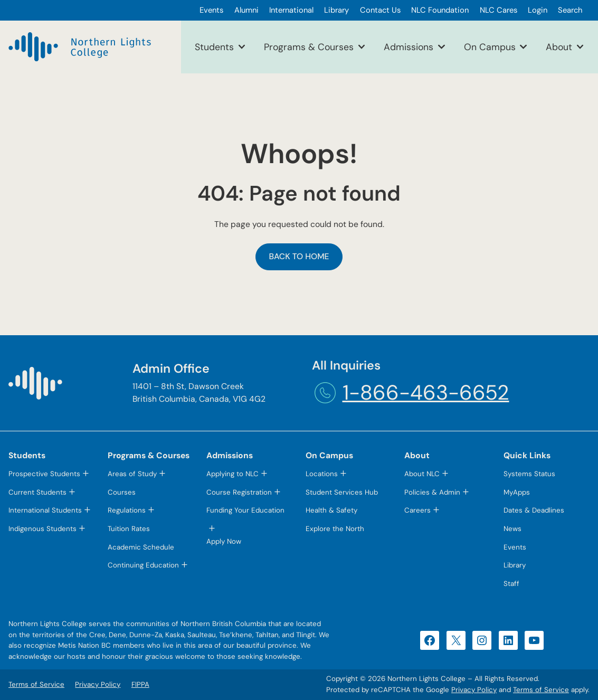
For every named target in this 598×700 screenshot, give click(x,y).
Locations (322, 474)
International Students (45, 510)
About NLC (422, 474)
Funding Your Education (245, 510)
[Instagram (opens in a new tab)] (482, 640)
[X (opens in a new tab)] (456, 640)
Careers (417, 510)
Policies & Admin (432, 492)
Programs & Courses (309, 47)
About (559, 47)
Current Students (37, 492)
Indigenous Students (42, 529)
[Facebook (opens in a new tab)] (430, 640)
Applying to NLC (232, 474)
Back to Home (299, 256)
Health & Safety (331, 510)
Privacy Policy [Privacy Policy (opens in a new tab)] (474, 690)
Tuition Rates (129, 529)
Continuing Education (143, 565)
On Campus (490, 47)
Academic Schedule (141, 547)
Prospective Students (44, 474)
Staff (511, 584)
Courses (122, 492)
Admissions (409, 47)
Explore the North (335, 529)
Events (515, 547)
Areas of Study (132, 474)
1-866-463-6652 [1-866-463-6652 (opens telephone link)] (426, 392)
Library (515, 565)
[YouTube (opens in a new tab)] (534, 640)
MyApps (517, 492)
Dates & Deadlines (534, 510)
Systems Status (529, 474)
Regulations (127, 510)
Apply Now (224, 541)
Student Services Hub (342, 492)
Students (214, 47)
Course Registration (239, 492)
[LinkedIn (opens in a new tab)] (508, 640)
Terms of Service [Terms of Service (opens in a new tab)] (541, 690)
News (512, 529)
